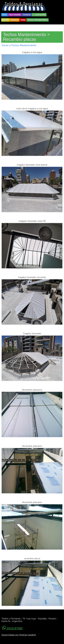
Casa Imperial (15, 15)
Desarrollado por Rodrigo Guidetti (19, 635)
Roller (23, 20)
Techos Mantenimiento (38, 20)
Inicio (4, 15)
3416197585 (39, 15)
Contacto (27, 15)
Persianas (14, 20)
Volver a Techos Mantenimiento (19, 45)
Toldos (5, 20)
